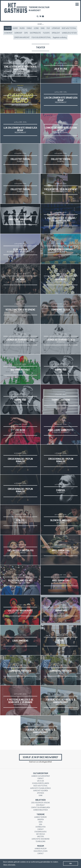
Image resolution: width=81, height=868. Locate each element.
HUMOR (15, 28)
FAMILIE (29, 28)
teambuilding (40, 841)
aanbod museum (41, 848)
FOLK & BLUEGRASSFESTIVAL (41, 37)
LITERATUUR (56, 28)
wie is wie (41, 781)
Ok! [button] (71, 863)
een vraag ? (41, 805)
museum (41, 846)
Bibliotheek (41, 800)
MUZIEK (22, 28)
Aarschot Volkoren (40, 791)
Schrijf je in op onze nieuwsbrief (40, 757)
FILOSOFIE (46, 33)
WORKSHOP (18, 33)
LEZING (36, 28)
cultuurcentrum (41, 773)
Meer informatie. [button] (9, 865)
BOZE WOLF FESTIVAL (69, 28)
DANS (43, 28)
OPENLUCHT (56, 33)
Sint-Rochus (40, 834)
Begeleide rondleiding (60, 37)
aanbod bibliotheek (41, 810)
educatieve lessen (41, 851)
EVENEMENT (8, 33)
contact (40, 778)
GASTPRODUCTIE (35, 33)
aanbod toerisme (40, 817)
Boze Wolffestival (40, 786)
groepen (41, 819)
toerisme (41, 814)
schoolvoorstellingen (40, 783)
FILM (48, 28)
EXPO (26, 33)
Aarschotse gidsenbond (41, 839)
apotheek (40, 793)
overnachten (40, 827)
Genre (40, 24)
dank (41, 795)
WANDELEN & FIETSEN (69, 33)
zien (40, 824)
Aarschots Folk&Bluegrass (40, 788)
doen (41, 822)
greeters (40, 836)
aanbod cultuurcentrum (41, 776)
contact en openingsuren (40, 807)
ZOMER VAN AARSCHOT (22, 37)
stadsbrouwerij (40, 832)
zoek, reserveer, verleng (40, 803)
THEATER (8, 28)
